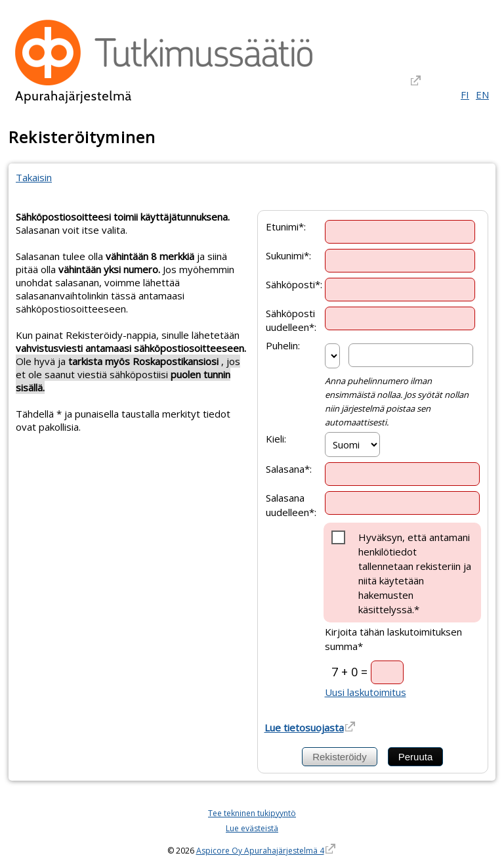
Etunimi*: (286, 226)
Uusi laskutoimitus (366, 692)
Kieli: (276, 439)
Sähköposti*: (294, 284)
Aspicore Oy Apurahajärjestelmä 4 (260, 851)
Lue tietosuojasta (304, 727)
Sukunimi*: (288, 255)
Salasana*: (289, 469)
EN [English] (482, 95)
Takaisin (34, 177)
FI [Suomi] (465, 95)
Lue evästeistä (252, 828)
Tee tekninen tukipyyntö (252, 813)
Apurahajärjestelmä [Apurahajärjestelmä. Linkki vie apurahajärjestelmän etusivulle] (73, 96)
